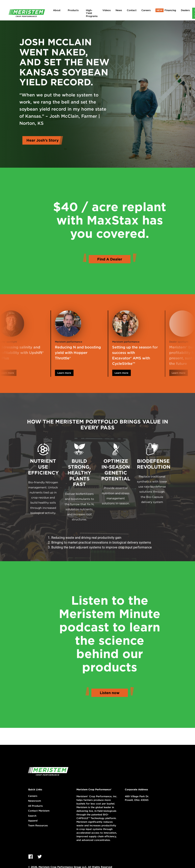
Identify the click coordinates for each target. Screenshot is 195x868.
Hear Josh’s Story (43, 140)
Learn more (12, 373)
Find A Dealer (110, 259)
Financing (170, 10)
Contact (132, 10)
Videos (107, 10)
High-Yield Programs (92, 13)
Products (73, 10)
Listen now (110, 693)
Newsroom (34, 801)
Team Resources (38, 826)
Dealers (185, 10)
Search (32, 816)
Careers (146, 10)
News (119, 10)
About (57, 10)
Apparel (33, 821)
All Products (35, 806)
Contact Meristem (39, 811)
